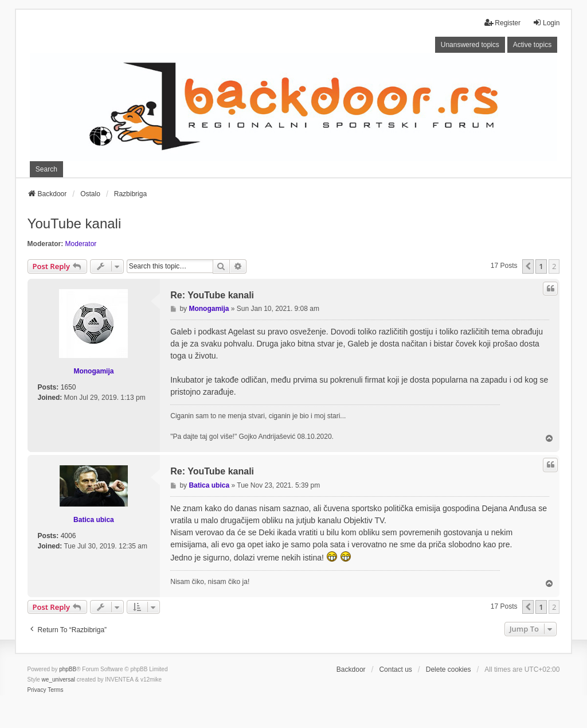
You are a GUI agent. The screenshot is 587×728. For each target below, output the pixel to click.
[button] (528, 266)
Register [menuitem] (502, 23)
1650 (69, 387)
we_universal (58, 680)
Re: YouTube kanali (212, 295)
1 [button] (541, 266)
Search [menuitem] (46, 169)
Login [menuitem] (546, 23)
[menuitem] (37, 690)
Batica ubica (94, 520)
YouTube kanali (75, 223)
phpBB (68, 669)
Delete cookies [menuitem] (449, 669)
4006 (69, 536)
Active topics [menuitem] (532, 45)
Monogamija (93, 371)
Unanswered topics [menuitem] (470, 45)
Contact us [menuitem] (395, 669)
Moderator (81, 244)
